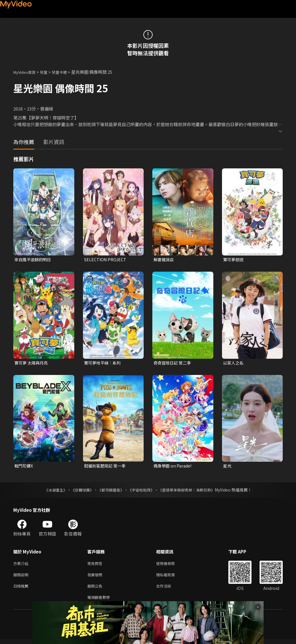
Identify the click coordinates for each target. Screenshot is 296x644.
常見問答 (96, 565)
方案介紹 (22, 565)
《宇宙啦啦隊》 (142, 491)
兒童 (48, 72)
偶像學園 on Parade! (173, 467)
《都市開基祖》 (109, 491)
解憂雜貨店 (164, 260)
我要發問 (96, 577)
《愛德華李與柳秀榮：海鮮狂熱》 (190, 491)
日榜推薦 (22, 589)
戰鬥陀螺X (24, 467)
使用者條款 (170, 565)
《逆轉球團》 (79, 491)
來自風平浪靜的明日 (34, 260)
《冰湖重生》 (51, 491)
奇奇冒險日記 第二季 (173, 363)
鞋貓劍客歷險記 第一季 (106, 467)
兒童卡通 (66, 72)
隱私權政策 (170, 577)
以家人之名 (234, 363)
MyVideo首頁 (26, 72)
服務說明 (22, 577)
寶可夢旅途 (234, 260)
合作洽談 (168, 589)
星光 (227, 467)
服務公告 (96, 589)
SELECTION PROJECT (106, 260)
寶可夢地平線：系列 (104, 363)
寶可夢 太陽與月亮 (32, 363)
